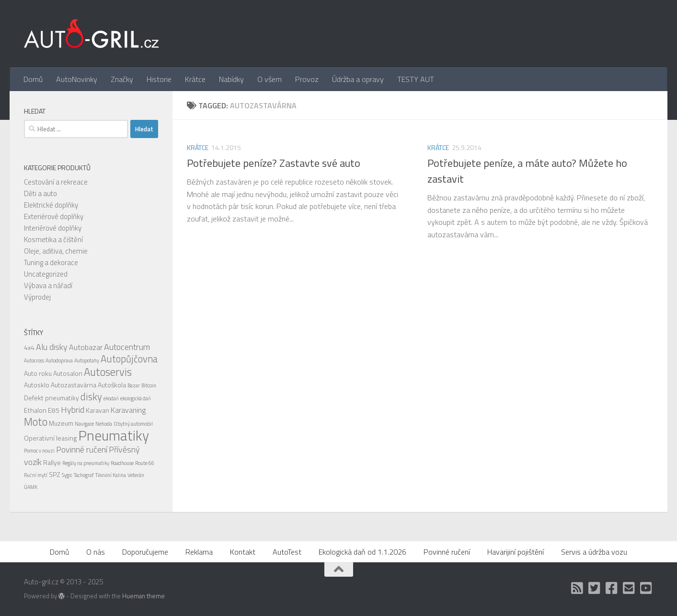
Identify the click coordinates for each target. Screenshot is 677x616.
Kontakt (243, 552)
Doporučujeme (145, 552)
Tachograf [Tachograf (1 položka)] (84, 475)
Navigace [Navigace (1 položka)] (84, 424)
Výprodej (37, 297)
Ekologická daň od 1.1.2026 (362, 552)
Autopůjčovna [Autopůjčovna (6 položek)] (129, 359)
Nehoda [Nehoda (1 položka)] (104, 424)
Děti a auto (40, 193)
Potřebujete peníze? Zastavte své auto (274, 163)
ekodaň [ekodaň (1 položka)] (111, 398)
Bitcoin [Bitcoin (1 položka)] (149, 385)
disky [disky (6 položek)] (91, 397)
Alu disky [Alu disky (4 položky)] (52, 347)
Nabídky (231, 79)
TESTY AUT (416, 79)
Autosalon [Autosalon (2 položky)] (68, 373)
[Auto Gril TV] (646, 588)
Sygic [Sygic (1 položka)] (67, 475)
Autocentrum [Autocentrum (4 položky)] (127, 347)
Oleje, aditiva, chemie (56, 251)
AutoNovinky (77, 79)
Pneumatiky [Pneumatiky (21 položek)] (114, 435)
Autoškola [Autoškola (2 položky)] (112, 385)
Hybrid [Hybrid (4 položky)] (73, 410)
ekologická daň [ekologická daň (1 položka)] (136, 398)
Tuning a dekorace (51, 262)
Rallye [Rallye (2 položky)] (52, 462)
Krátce (195, 79)
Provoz (307, 79)
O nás (96, 552)
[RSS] (577, 588)
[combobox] (76, 129)
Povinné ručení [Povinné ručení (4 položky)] (82, 449)
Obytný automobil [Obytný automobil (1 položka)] (133, 424)
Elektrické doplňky (51, 205)
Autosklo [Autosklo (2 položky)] (37, 385)
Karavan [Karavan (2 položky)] (98, 410)
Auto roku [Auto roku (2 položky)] (38, 373)
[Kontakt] (629, 588)
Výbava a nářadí (48, 285)
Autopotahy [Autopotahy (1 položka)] (87, 360)
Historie (159, 79)
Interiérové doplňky (53, 228)
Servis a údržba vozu (594, 552)
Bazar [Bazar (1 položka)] (134, 385)
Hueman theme (143, 596)
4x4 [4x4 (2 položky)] (29, 347)
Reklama (199, 552)
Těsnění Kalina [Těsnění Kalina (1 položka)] (111, 475)
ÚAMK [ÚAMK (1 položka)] (31, 487)
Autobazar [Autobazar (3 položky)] (86, 347)
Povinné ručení (447, 552)
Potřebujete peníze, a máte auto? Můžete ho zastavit (527, 171)
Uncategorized (46, 274)
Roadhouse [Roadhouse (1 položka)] (122, 463)
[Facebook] (612, 588)
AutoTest (287, 552)
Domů (33, 79)
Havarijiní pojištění (516, 552)
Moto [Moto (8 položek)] (36, 422)
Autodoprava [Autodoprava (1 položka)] (59, 360)
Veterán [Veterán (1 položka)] (136, 475)
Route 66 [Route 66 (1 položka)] (145, 463)
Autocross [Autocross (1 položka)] (34, 360)
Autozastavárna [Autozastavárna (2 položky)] (74, 385)
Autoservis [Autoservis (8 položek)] (108, 372)
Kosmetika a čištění (53, 239)
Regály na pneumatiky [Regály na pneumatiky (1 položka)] (86, 463)
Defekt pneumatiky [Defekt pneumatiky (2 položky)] (52, 398)
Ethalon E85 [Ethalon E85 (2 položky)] (42, 410)
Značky (122, 79)
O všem (270, 79)
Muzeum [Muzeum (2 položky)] (61, 423)
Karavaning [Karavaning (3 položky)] (128, 410)
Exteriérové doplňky (54, 216)
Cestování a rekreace (56, 182)
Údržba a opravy (358, 79)
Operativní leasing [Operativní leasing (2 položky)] (50, 438)
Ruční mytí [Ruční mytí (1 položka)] (36, 475)
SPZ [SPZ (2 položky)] (55, 474)
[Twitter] (595, 588)
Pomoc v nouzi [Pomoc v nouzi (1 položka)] (39, 451)
